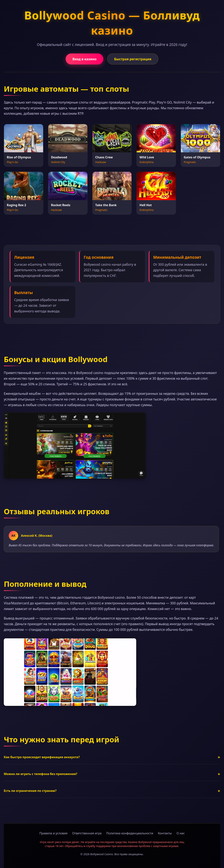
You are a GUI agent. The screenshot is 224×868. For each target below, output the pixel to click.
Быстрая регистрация (133, 59)
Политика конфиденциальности (130, 833)
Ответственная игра (87, 833)
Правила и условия (53, 833)
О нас (181, 833)
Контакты (165, 833)
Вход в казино (84, 59)
